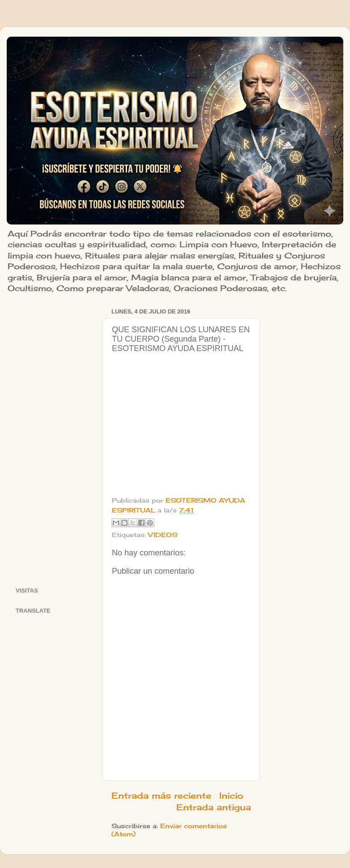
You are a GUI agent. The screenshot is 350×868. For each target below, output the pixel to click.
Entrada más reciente (161, 796)
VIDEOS (163, 535)
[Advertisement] (53, 440)
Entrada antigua (214, 807)
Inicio (231, 796)
